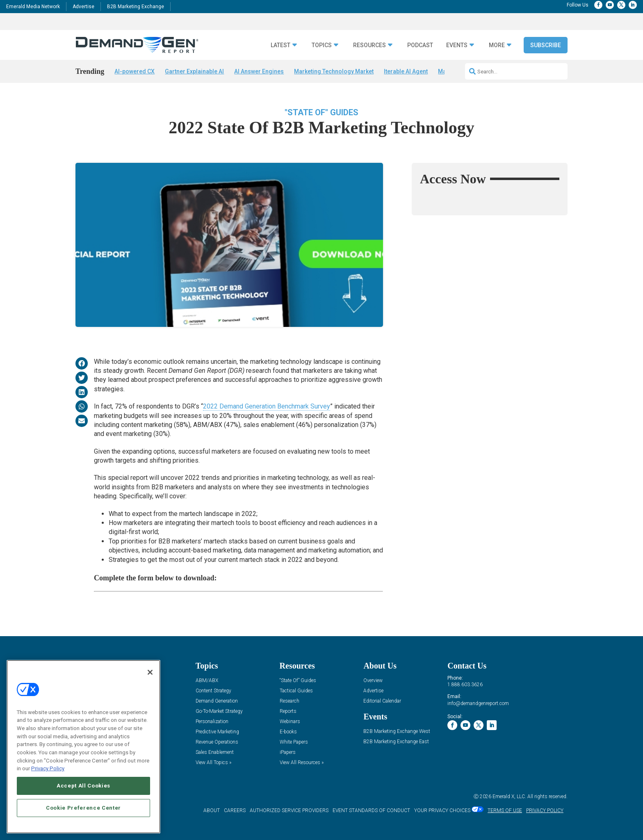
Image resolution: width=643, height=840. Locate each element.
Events (457, 45)
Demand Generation (217, 701)
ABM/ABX (207, 681)
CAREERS (235, 810)
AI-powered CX (135, 71)
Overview (373, 681)
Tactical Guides (296, 691)
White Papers (294, 742)
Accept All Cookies (83, 786)
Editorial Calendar (382, 701)
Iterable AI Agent (406, 71)
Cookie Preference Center (83, 808)
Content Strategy (213, 691)
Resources (369, 45)
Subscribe (546, 45)
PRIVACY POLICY (545, 810)
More (497, 45)
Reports (288, 711)
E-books (288, 732)
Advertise (83, 7)
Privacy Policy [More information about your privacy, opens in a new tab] (48, 768)
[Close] (150, 672)
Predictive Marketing (217, 732)
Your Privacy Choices (442, 810)
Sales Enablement (215, 752)
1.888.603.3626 (465, 685)
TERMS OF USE (505, 810)
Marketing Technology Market (334, 71)
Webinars (290, 722)
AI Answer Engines (259, 71)
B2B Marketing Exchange (136, 7)
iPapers (288, 752)
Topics (322, 45)
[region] (83, 747)
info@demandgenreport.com (478, 703)
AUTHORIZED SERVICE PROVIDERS (289, 810)
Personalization (212, 722)
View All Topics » (213, 763)
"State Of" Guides (321, 112)
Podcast (420, 45)
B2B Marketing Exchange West (397, 732)
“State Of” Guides (298, 681)
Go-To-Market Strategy (219, 711)
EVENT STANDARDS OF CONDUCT (371, 810)
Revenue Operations (217, 742)
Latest (280, 45)
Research (290, 701)
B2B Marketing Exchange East (396, 742)
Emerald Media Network (33, 7)
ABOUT (212, 810)
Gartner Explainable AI (194, 71)
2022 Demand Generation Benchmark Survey (267, 406)
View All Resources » (302, 763)
